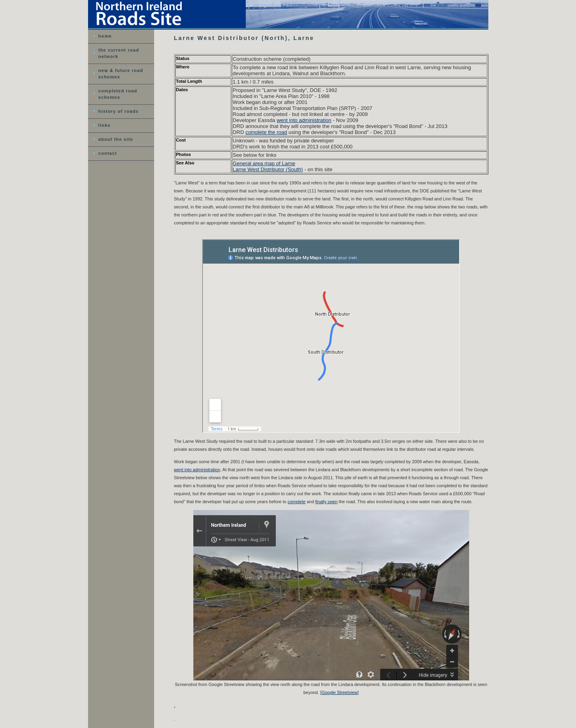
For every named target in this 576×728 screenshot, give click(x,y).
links (105, 125)
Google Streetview (339, 692)
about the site (116, 139)
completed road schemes (118, 94)
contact (108, 153)
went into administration (304, 120)
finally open (327, 502)
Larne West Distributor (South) (268, 169)
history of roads (119, 111)
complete (297, 502)
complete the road (266, 132)
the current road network (119, 53)
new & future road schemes (121, 74)
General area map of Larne (264, 163)
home (105, 36)
